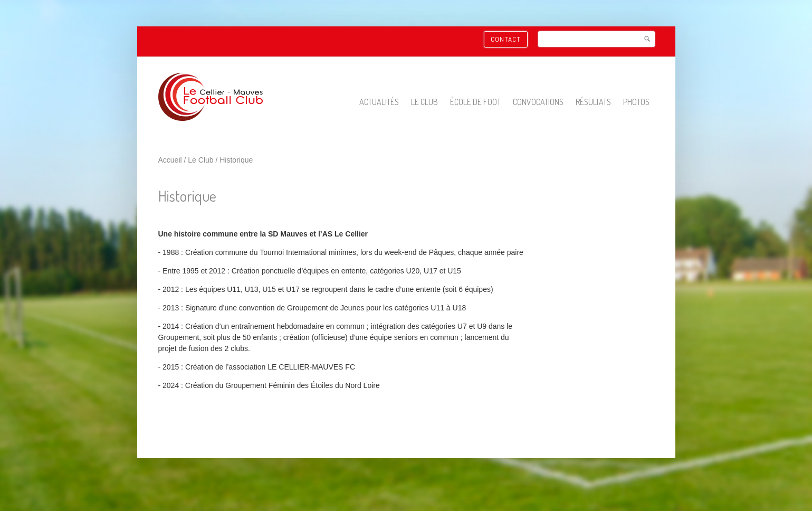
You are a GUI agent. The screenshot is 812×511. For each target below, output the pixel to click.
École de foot (475, 102)
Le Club (424, 102)
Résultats (593, 102)
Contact (506, 39)
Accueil (170, 160)
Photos (636, 102)
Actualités (379, 102)
